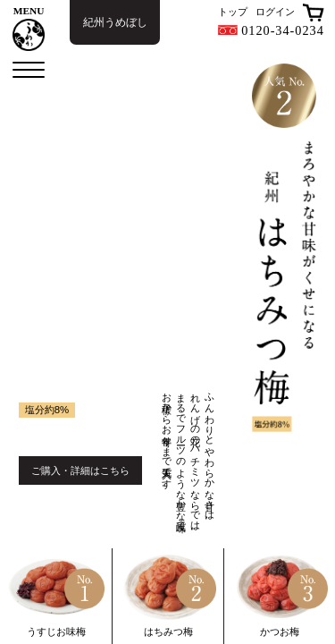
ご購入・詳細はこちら (80, 470)
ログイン (275, 12)
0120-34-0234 (271, 30)
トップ (233, 12)
